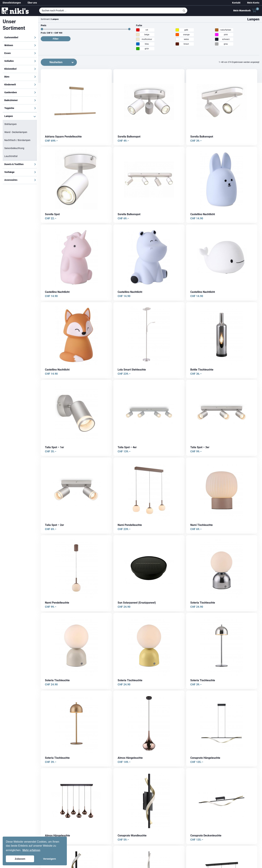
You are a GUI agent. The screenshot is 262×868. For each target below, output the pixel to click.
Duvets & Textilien (14, 164)
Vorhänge (9, 172)
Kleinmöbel (10, 69)
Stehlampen (11, 124)
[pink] (217, 35)
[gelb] (177, 30)
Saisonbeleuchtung (14, 148)
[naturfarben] (217, 30)
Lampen (9, 116)
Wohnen (9, 45)
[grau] (217, 44)
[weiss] (177, 39)
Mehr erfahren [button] (31, 850)
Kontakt (236, 3)
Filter (56, 39)
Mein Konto (253, 3)
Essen (8, 53)
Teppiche (9, 108)
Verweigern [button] (50, 859)
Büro (7, 77)
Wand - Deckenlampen (16, 132)
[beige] (138, 35)
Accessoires (11, 180)
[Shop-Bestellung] (59, 62)
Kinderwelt (10, 85)
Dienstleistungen (12, 3)
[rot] (138, 30)
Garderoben (11, 92)
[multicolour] (138, 39)
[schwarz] (217, 39)
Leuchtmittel (11, 156)
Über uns (32, 3)
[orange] (177, 35)
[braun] (177, 44)
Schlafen (9, 61)
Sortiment (45, 19)
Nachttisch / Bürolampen (17, 140)
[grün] (138, 49)
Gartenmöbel (11, 37)
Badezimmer (11, 100)
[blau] (138, 44)
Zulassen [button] (20, 859)
